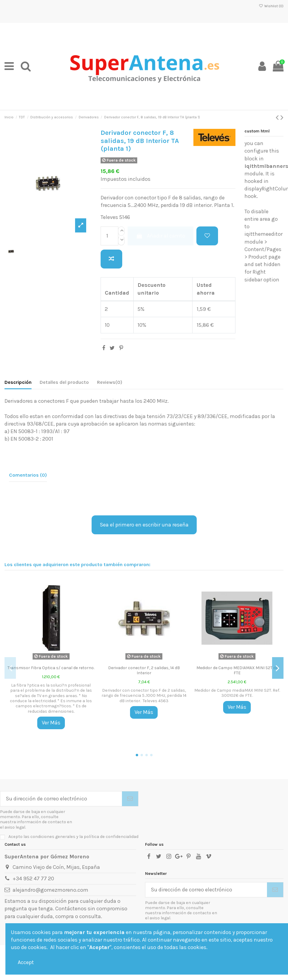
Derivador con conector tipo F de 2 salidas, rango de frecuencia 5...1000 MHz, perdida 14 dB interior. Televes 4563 (144, 696)
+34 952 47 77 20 (33, 878)
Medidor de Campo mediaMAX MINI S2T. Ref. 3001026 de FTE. (237, 693)
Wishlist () (271, 6)
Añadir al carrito (160, 236)
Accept (26, 962)
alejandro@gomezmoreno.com (50, 890)
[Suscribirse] (130, 799)
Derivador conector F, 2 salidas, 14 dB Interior (144, 670)
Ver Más (51, 723)
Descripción (18, 382)
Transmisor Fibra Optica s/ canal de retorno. (51, 668)
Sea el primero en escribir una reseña (144, 525)
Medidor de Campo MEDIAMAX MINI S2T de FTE (237, 670)
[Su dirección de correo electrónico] (61, 799)
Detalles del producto (64, 382)
